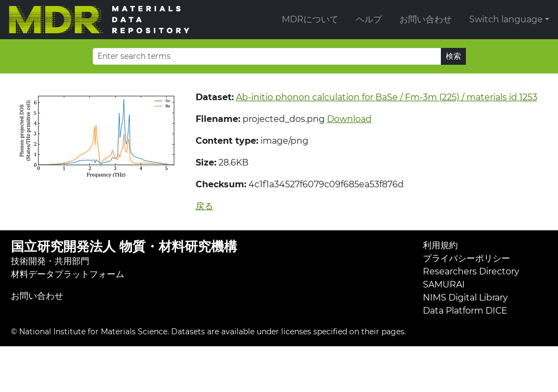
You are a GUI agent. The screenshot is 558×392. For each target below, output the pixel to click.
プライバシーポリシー (466, 258)
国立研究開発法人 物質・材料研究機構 (124, 246)
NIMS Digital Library (465, 298)
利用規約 (440, 245)
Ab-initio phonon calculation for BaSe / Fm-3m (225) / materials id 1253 (387, 97)
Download (349, 119)
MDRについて (310, 19)
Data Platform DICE (465, 311)
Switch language (506, 19)
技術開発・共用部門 (50, 261)
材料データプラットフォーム (68, 274)
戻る (204, 206)
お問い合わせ (426, 19)
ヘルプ (369, 19)
